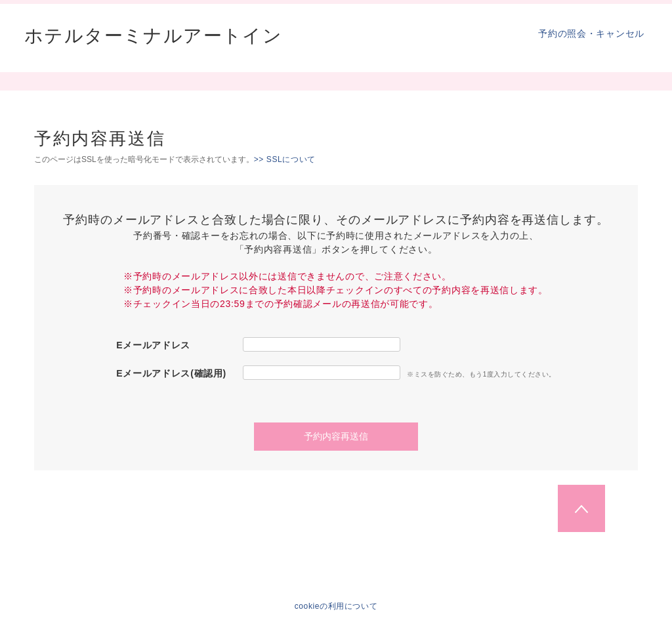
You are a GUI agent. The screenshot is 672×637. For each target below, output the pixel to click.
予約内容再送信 (336, 436)
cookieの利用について (336, 606)
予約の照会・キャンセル (591, 33)
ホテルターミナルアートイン (153, 36)
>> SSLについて (285, 159)
